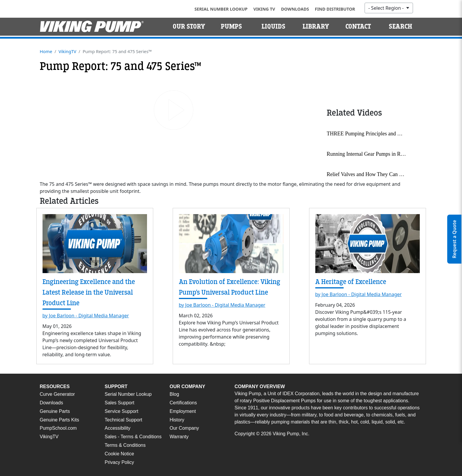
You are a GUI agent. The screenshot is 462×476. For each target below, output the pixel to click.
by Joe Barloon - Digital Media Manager (86, 316)
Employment (183, 411)
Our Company (185, 428)
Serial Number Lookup (221, 9)
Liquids (274, 27)
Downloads (295, 9)
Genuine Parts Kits (59, 420)
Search (400, 27)
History (177, 420)
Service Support (122, 411)
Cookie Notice (120, 454)
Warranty (179, 437)
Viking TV (264, 9)
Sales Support (120, 403)
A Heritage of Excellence (351, 282)
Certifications (183, 403)
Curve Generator (57, 394)
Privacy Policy (120, 462)
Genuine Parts (55, 411)
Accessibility (118, 428)
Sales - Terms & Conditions (133, 437)
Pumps (231, 27)
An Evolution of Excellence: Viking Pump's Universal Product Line (230, 287)
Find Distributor (335, 9)
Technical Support (124, 420)
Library (316, 27)
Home (46, 51)
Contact (358, 27)
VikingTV (67, 51)
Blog (174, 394)
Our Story (189, 27)
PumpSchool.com (58, 428)
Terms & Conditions (125, 445)
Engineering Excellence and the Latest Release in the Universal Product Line (89, 292)
